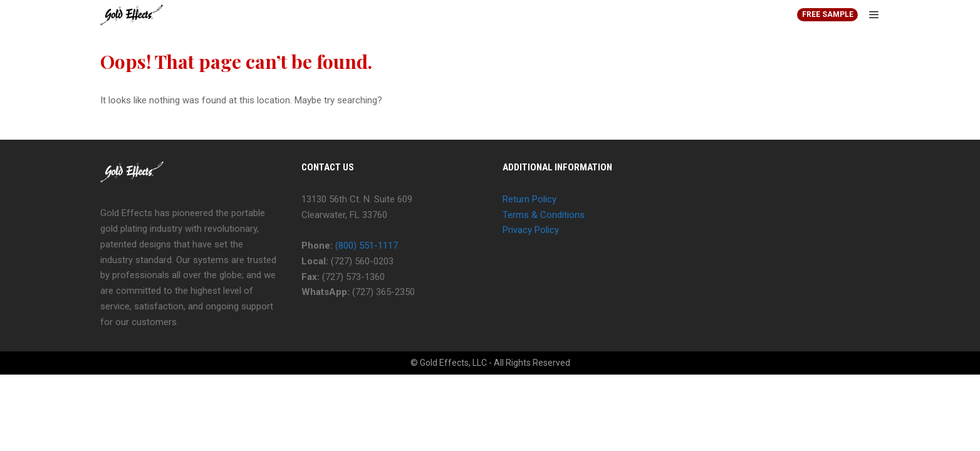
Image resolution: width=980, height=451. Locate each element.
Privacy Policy (531, 230)
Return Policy (529, 199)
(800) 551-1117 (367, 246)
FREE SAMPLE (828, 14)
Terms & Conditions (544, 215)
